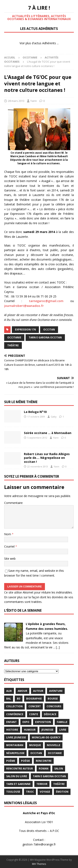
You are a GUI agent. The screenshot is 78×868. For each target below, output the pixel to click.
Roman (44, 769)
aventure (56, 691)
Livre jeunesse (16, 737)
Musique (35, 745)
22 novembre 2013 (38, 466)
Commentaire (13, 503)
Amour (22, 691)
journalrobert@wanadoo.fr (24, 306)
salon (59, 769)
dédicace (50, 714)
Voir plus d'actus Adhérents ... (39, 43)
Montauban (15, 745)
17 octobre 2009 (36, 417)
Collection (14, 706)
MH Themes (39, 864)
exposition (43, 722)
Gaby (54, 417)
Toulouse (13, 792)
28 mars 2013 (16, 101)
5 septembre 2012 (37, 438)
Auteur (38, 691)
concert (35, 706)
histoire (12, 730)
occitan (49, 330)
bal (9, 699)
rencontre (44, 761)
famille (62, 722)
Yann (34, 101)
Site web (10, 559)
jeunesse (47, 730)
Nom (8, 534)
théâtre (13, 345)
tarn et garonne (18, 784)
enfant (11, 722)
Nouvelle (54, 745)
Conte (34, 714)
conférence (15, 714)
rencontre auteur (20, 769)
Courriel (10, 546)
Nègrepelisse (15, 753)
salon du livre (17, 776)
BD (19, 699)
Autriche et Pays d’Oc (39, 813)
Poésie (25, 761)
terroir (42, 784)
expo (26, 722)
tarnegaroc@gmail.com (46, 301)
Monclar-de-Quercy (46, 737)
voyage (45, 792)
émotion (62, 792)
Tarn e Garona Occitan (45, 337)
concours (54, 706)
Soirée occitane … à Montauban (48, 433)
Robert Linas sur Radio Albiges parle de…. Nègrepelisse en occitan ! (47, 458)
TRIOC (30, 792)
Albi (9, 691)
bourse (53, 699)
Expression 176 (25, 330)
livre (63, 730)
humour (30, 730)
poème (11, 761)
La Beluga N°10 (35, 412)
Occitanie (30, 57)
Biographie (34, 699)
